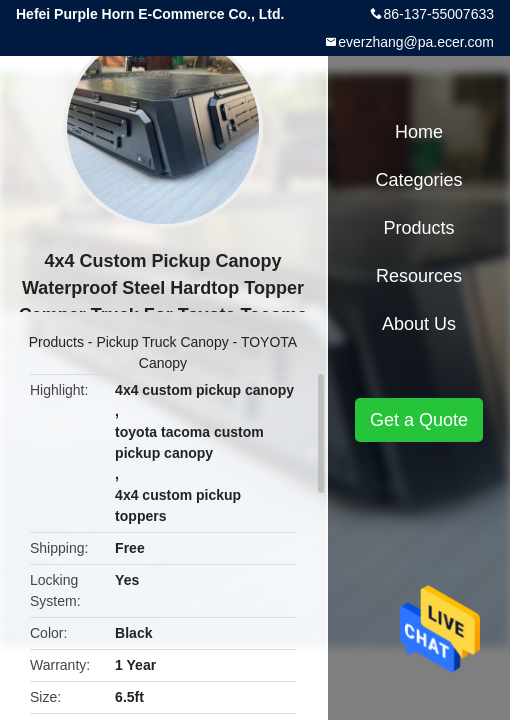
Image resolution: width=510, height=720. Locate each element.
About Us (419, 324)
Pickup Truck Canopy (162, 342)
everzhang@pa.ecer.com (416, 42)
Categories (418, 180)
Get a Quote (419, 420)
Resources (419, 276)
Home (419, 132)
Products (56, 342)
